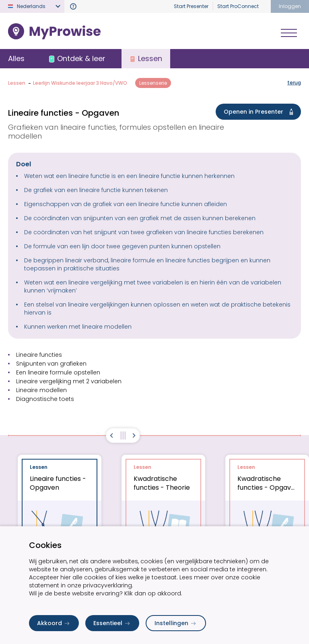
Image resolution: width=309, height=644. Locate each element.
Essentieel (112, 623)
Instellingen (176, 623)
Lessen (17, 83)
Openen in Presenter (260, 112)
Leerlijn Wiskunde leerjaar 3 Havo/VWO (80, 83)
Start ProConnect (238, 6)
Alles (16, 58)
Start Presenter (191, 6)
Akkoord (54, 623)
